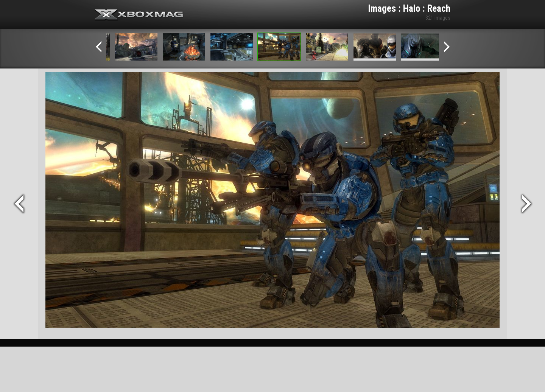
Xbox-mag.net (139, 15)
